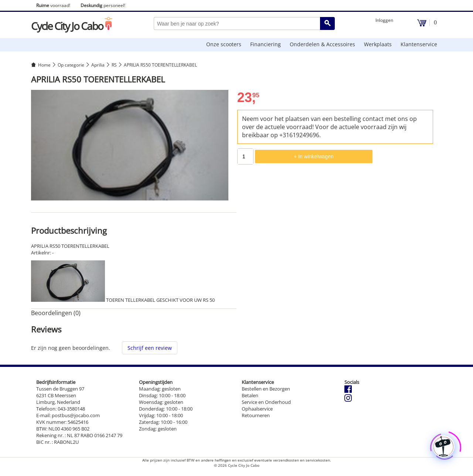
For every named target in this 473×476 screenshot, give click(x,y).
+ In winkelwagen (314, 156)
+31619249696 (299, 135)
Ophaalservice (257, 409)
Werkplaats (378, 44)
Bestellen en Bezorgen (266, 389)
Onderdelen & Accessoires (322, 44)
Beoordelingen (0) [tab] (56, 313)
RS (114, 65)
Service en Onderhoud (266, 402)
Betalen (250, 395)
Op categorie (71, 65)
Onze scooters (224, 44)
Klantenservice (419, 44)
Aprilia (98, 65)
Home (44, 65)
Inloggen (384, 20)
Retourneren (256, 415)
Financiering (266, 44)
